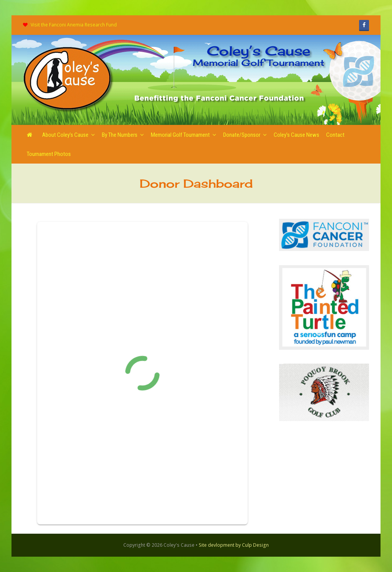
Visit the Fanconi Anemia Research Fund (74, 25)
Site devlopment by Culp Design (234, 545)
